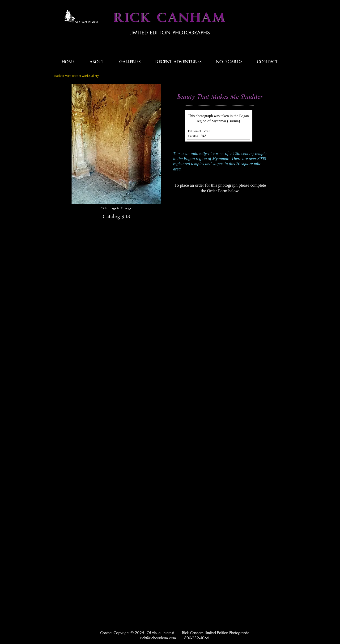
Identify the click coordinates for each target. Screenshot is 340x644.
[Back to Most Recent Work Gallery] (76, 76)
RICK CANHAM (170, 18)
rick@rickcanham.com (158, 638)
